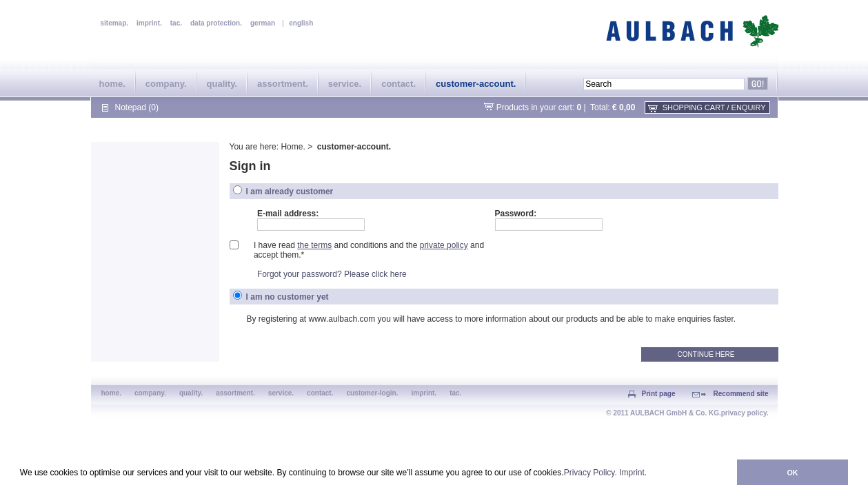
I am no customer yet (287, 297)
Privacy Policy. (591, 473)
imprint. (149, 23)
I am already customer (290, 192)
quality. (222, 84)
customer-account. (476, 84)
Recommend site (740, 394)
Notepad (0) (137, 107)
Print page (659, 394)
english (301, 23)
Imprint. (633, 473)
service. (345, 84)
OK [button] (792, 473)
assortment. (283, 84)
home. (112, 84)
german (263, 23)
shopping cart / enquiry (714, 107)
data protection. (216, 23)
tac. (176, 23)
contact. (398, 84)
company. (166, 84)
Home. (293, 147)
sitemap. (115, 23)
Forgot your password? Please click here (332, 274)
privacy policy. (745, 413)
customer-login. (372, 393)
